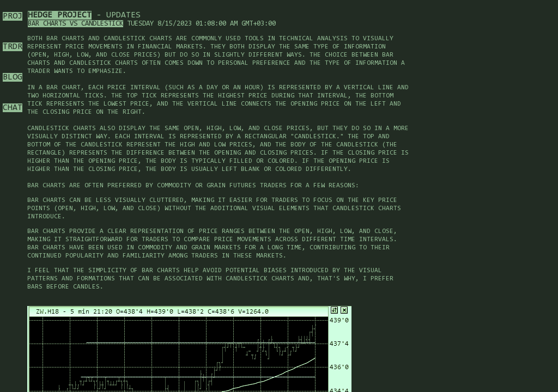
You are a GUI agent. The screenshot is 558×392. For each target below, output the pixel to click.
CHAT (13, 108)
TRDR (13, 47)
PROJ (13, 16)
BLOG (13, 77)
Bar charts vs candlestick (75, 24)
